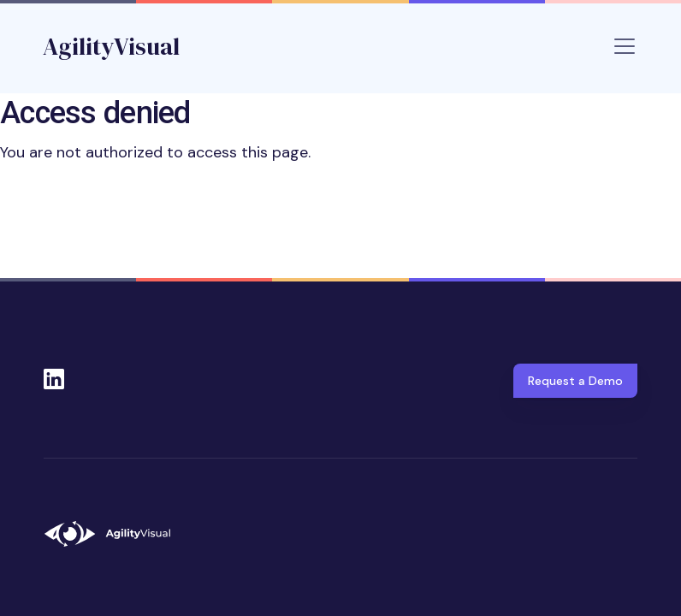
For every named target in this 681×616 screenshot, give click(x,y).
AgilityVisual (111, 46)
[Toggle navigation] (625, 46)
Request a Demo (575, 381)
